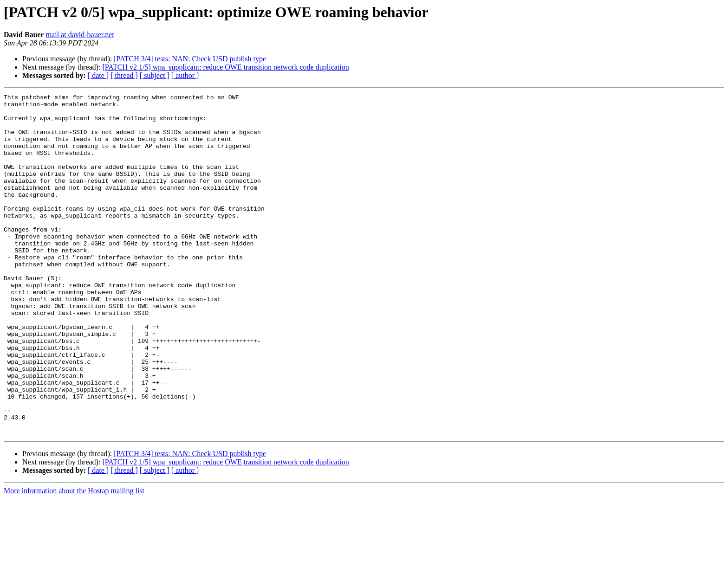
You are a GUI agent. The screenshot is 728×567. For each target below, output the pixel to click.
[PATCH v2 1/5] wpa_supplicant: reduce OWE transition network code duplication (225, 67)
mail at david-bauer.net (80, 35)
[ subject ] (155, 75)
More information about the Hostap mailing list (74, 559)
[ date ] (98, 75)
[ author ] (185, 75)
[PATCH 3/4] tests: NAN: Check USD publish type (190, 59)
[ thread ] (124, 75)
